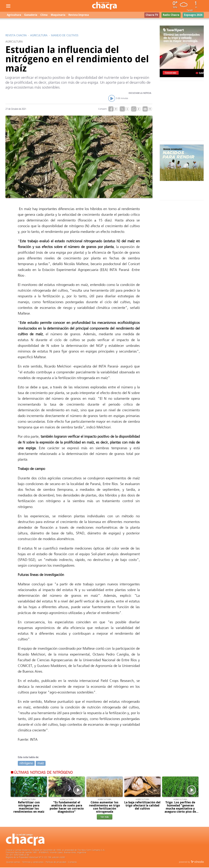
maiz (41, 764)
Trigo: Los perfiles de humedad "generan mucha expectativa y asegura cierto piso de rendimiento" (180, 809)
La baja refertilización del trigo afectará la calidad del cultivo (142, 806)
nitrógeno (26, 764)
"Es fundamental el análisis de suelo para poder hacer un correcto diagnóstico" (67, 808)
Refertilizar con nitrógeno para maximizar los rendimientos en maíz (29, 808)
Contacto (72, 863)
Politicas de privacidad (56, 863)
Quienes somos (13, 863)
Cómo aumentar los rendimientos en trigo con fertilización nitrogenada (104, 808)
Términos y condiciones (33, 863)
